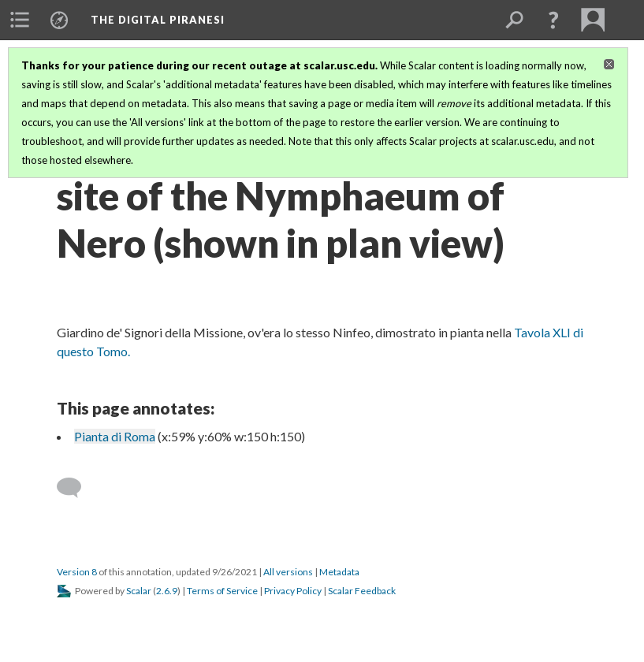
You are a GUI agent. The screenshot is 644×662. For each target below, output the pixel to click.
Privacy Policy (293, 591)
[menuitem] (20, 20)
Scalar (139, 591)
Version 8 (77, 572)
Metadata (339, 572)
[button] (553, 20)
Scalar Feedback (362, 591)
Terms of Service (222, 591)
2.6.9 (167, 591)
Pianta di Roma (115, 436)
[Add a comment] (76, 488)
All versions (288, 572)
